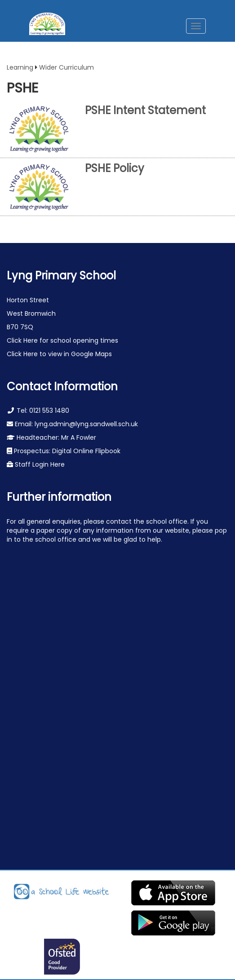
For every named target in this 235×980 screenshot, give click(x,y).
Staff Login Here (39, 464)
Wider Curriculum (67, 67)
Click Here (23, 340)
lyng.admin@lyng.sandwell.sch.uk (86, 424)
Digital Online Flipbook (86, 451)
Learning (20, 67)
